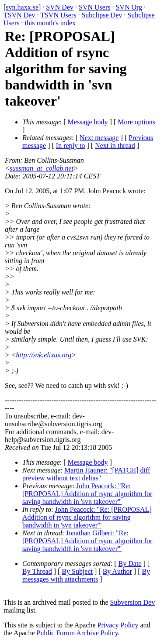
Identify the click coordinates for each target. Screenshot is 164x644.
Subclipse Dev (102, 15)
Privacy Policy (118, 625)
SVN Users (94, 7)
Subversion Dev (133, 602)
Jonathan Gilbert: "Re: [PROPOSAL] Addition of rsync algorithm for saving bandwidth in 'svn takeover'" (87, 541)
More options (136, 122)
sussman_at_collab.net (42, 168)
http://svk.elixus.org (44, 355)
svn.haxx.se (22, 7)
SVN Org (129, 7)
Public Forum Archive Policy (77, 633)
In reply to (71, 146)
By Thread (37, 571)
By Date (130, 563)
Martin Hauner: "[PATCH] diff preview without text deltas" (86, 474)
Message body (88, 122)
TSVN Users (58, 15)
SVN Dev (60, 7)
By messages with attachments (86, 575)
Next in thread (115, 146)
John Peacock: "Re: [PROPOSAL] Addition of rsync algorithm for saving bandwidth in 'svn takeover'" (87, 494)
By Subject (77, 571)
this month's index (50, 23)
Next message (99, 138)
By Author (117, 571)
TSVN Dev (19, 15)
